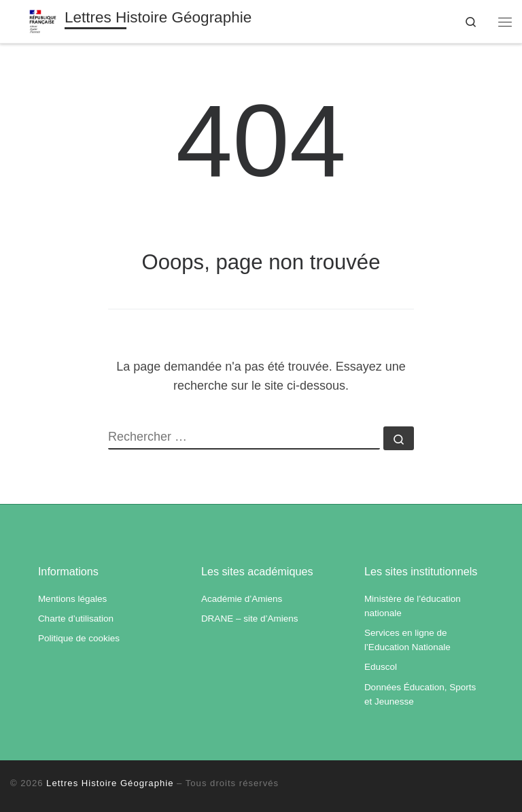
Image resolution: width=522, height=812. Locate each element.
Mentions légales (72, 599)
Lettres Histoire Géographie (110, 783)
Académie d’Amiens (242, 599)
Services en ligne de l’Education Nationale (407, 640)
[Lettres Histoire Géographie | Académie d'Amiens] (43, 20)
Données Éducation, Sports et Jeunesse (420, 694)
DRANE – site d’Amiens (250, 619)
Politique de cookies (79, 638)
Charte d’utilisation (76, 619)
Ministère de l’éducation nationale (413, 606)
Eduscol (381, 667)
